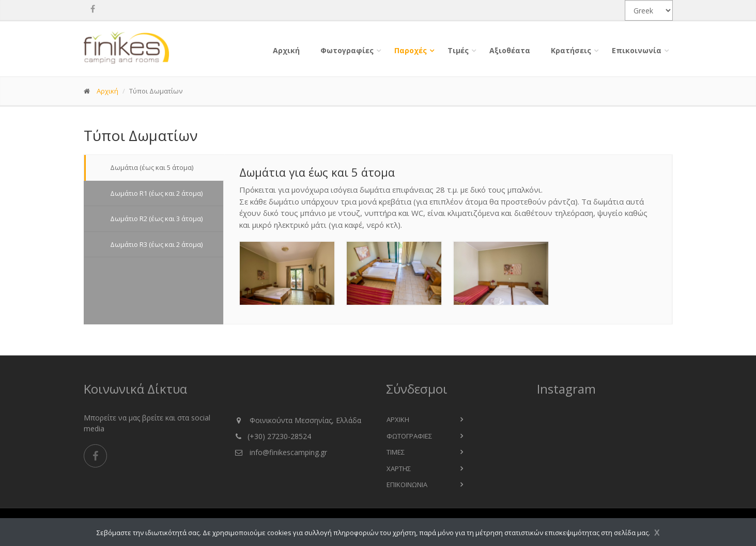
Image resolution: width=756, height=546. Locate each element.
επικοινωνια (407, 485)
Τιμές (458, 50)
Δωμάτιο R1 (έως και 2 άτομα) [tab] (154, 193)
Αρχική (286, 50)
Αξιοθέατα (510, 50)
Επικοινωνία (637, 50)
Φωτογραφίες (347, 50)
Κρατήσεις (571, 50)
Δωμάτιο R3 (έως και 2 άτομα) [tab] (154, 244)
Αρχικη (398, 419)
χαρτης (399, 469)
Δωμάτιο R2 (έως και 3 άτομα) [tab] (154, 219)
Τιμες (396, 452)
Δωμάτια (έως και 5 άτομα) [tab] (149, 167)
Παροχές (411, 50)
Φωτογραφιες (409, 436)
